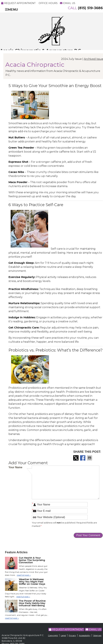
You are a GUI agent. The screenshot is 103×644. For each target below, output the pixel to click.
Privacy (72, 635)
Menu (11, 10)
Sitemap (97, 635)
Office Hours (48, 3)
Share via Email (90, 458)
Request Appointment (18, 3)
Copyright (53, 635)
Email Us (68, 3)
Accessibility (85, 635)
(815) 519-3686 (90, 8)
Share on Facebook (83, 458)
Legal (63, 635)
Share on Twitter (76, 458)
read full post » (24, 575)
